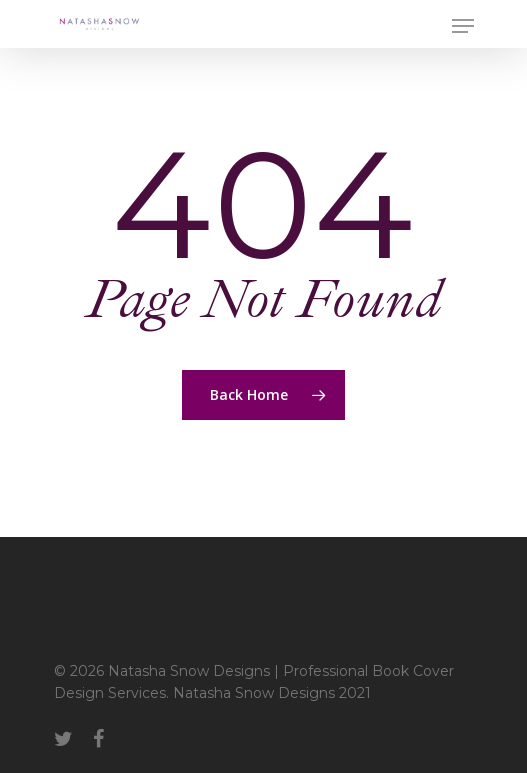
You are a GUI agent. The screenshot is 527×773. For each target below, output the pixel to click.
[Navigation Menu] (463, 26)
